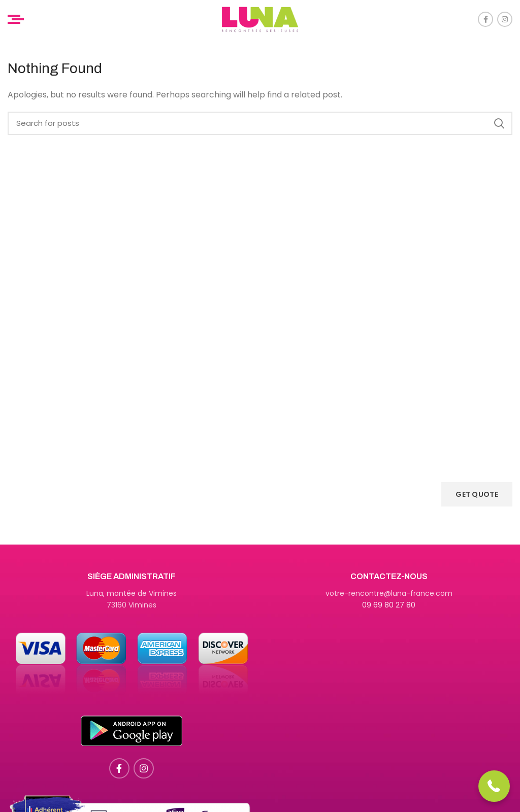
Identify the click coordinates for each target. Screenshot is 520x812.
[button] (494, 786)
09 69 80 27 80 (389, 605)
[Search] (260, 123)
